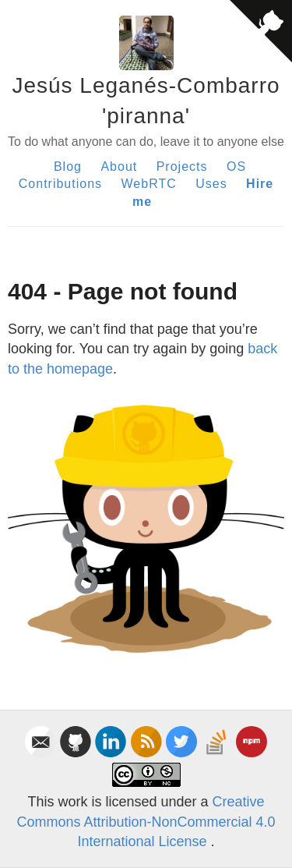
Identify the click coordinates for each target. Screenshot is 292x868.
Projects (182, 167)
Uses (211, 184)
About (119, 167)
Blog (68, 167)
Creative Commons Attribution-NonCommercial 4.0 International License (146, 821)
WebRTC (149, 184)
